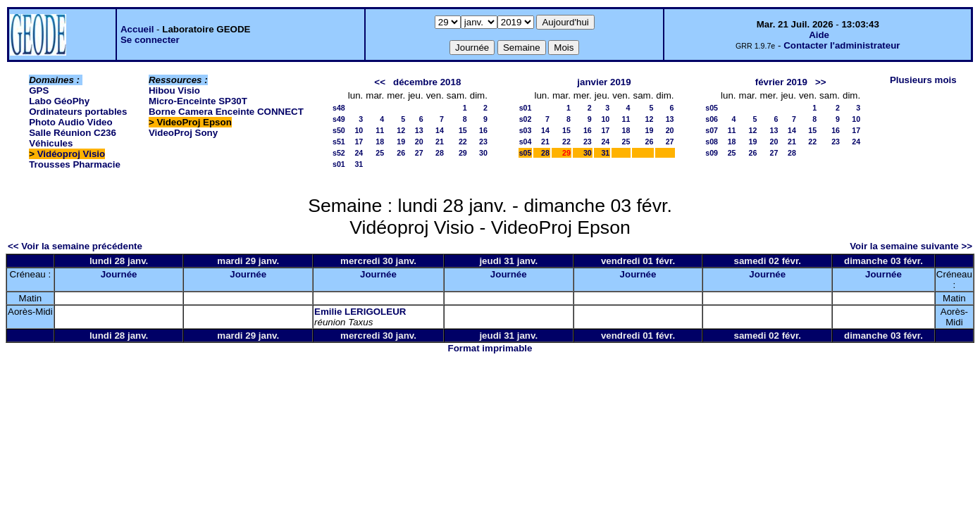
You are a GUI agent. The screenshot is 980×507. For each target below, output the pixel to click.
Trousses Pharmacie (75, 164)
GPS (39, 90)
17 (359, 142)
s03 (526, 130)
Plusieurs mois (923, 80)
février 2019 (781, 82)
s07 (712, 130)
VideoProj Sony (183, 133)
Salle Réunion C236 (73, 133)
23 (483, 142)
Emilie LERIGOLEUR (360, 312)
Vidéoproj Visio (72, 154)
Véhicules (51, 143)
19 (401, 142)
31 (359, 164)
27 (419, 153)
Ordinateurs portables (78, 112)
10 (359, 130)
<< (380, 82)
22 (463, 142)
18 (380, 142)
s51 (339, 142)
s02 (526, 119)
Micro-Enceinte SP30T (198, 101)
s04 (526, 142)
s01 (339, 164)
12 (401, 130)
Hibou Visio (174, 90)
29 (463, 153)
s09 (712, 153)
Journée (119, 274)
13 (419, 130)
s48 (339, 108)
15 (463, 130)
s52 (339, 153)
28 (440, 153)
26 (401, 153)
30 (483, 153)
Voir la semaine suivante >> (911, 246)
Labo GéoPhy (59, 101)
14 (440, 130)
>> (821, 82)
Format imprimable (490, 348)
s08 (712, 142)
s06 (712, 119)
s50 (339, 130)
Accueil (137, 29)
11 (380, 130)
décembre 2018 (427, 82)
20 (419, 142)
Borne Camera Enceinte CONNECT (226, 112)
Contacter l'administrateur (842, 45)
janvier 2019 (604, 82)
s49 (339, 119)
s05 (526, 153)
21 (440, 142)
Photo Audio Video (70, 122)
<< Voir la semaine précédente (75, 246)
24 (359, 153)
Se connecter (150, 40)
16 (483, 130)
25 (380, 153)
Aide (819, 35)
